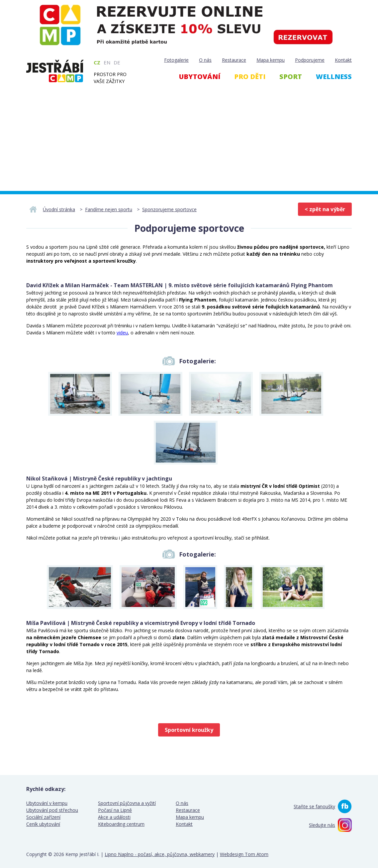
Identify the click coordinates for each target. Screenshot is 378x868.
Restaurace (234, 60)
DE (117, 62)
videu (122, 333)
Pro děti (250, 77)
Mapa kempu (271, 60)
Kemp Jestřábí (55, 71)
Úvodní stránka (59, 209)
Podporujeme (310, 60)
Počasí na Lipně (115, 810)
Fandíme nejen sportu (109, 209)
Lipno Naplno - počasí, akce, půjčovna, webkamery (160, 854)
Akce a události (114, 817)
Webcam (323, 112)
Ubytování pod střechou (52, 810)
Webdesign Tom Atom (244, 854)
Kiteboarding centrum (121, 824)
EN (107, 62)
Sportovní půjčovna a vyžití (127, 803)
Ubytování (200, 77)
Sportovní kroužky (189, 730)
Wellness (334, 77)
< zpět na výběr (325, 209)
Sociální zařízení (43, 817)
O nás (205, 60)
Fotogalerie (176, 60)
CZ (97, 62)
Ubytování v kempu (47, 803)
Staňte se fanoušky (314, 806)
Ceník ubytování (43, 824)
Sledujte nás (322, 825)
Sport (291, 77)
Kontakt (343, 60)
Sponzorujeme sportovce (169, 209)
